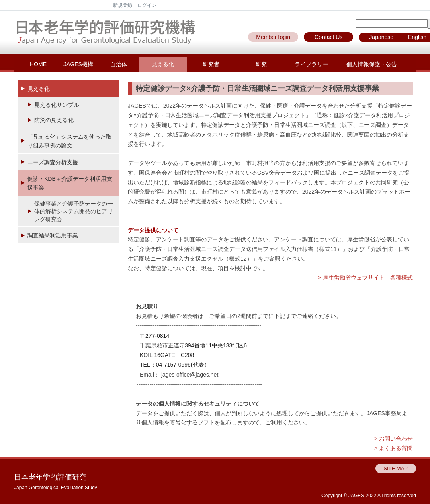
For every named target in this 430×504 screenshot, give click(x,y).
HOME (38, 64)
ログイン (147, 5)
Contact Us (329, 37)
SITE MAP (396, 468)
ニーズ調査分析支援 (53, 162)
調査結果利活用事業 (53, 235)
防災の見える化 (54, 120)
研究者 (211, 64)
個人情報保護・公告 (372, 64)
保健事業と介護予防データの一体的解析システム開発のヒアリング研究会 (74, 211)
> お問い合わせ (393, 439)
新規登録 (123, 5)
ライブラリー (311, 64)
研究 (261, 64)
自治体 (119, 64)
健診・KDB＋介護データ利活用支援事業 (70, 183)
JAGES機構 (78, 64)
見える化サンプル (57, 105)
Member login (273, 37)
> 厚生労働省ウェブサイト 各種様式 (365, 278)
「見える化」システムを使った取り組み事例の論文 (70, 141)
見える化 (163, 64)
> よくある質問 (393, 448)
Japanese (381, 37)
